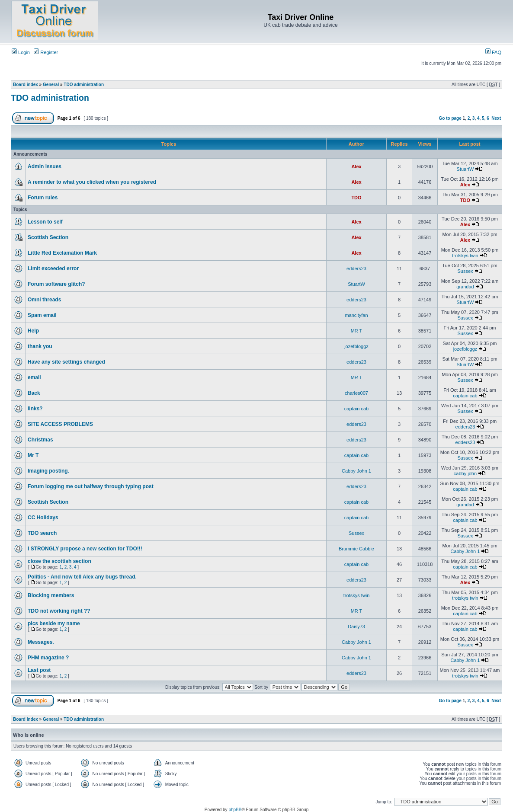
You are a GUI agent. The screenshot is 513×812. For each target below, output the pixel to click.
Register (46, 52)
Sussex (465, 271)
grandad (465, 287)
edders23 (356, 269)
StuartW (465, 169)
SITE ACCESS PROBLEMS (60, 424)
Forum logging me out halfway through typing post (91, 486)
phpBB (235, 810)
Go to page (450, 118)
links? (35, 409)
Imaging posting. (48, 471)
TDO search (42, 533)
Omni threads (44, 300)
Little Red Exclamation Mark (62, 253)
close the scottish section (59, 561)
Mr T (33, 455)
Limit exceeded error (53, 269)
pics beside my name (54, 623)
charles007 (356, 393)
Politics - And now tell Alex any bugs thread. (82, 577)
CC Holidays (43, 518)
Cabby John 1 (356, 471)
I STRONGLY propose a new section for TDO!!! (85, 549)
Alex (356, 166)
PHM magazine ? (48, 658)
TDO (356, 198)
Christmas (40, 440)
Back (34, 393)
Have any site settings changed (66, 362)
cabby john (465, 473)
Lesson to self (45, 222)
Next (496, 118)
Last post (39, 670)
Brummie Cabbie (356, 549)
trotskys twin (465, 256)
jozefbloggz (356, 346)
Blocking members (51, 595)
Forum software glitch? (56, 284)
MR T (357, 331)
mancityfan (356, 315)
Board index (26, 85)
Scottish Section (48, 237)
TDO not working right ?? (59, 611)
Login (21, 52)
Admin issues (45, 166)
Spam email (42, 315)
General (51, 85)
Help (33, 331)
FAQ (493, 52)
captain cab (465, 396)
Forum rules (43, 198)
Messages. (41, 642)
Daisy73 (356, 627)
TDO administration (84, 85)
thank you (40, 346)
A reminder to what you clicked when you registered (92, 182)
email (34, 377)
